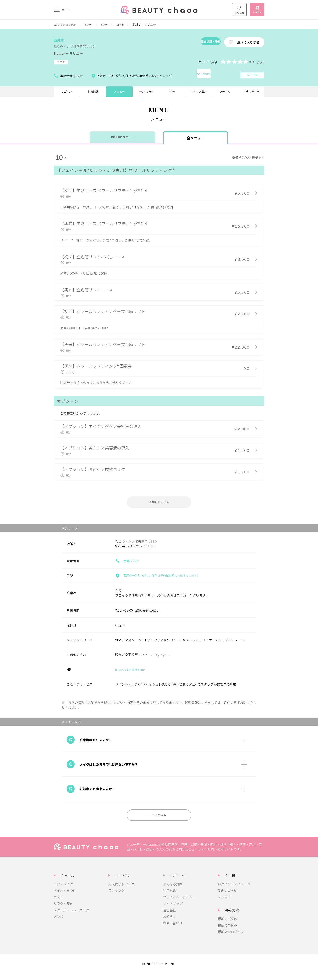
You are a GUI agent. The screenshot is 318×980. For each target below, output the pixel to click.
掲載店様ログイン (231, 938)
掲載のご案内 (228, 925)
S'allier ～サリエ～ (75, 53)
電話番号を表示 (67, 74)
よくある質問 (173, 890)
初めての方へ (146, 94)
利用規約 (170, 897)
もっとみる (159, 821)
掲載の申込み (228, 932)
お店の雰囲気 (251, 94)
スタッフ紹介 (199, 94)
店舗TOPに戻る (159, 506)
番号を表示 (127, 566)
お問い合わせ (173, 929)
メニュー (119, 94)
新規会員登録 (228, 897)
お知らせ (239, 10)
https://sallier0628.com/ (133, 674)
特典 (172, 94)
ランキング (116, 897)
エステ (92, 24)
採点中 (260, 62)
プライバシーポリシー (179, 903)
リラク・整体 (63, 910)
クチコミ (225, 94)
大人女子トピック (121, 890)
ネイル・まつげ (65, 897)
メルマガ (224, 903)
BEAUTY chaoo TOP (66, 24)
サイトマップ (173, 910)
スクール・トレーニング (71, 916)
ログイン (257, 10)
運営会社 (170, 916)
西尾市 (127, 24)
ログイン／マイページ (234, 890)
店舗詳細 (200, 74)
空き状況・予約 (196, 42)
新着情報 (93, 94)
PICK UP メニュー (123, 141)
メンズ (58, 923)
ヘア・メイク (63, 890)
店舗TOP (67, 94)
